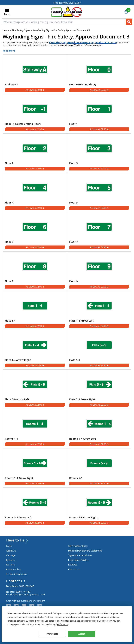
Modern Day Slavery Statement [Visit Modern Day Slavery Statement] (85, 551)
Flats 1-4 (10, 321)
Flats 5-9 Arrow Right (82, 399)
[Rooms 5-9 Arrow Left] (35, 507)
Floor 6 (9, 242)
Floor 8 (9, 281)
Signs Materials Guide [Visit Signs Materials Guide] (80, 555)
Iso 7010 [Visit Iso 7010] (10, 565)
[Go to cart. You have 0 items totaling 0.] (126, 12)
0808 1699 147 (26, 586)
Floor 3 (73, 163)
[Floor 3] (99, 153)
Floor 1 (73, 124)
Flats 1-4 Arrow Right (18, 360)
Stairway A (12, 85)
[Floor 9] (99, 271)
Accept (82, 634)
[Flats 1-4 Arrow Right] (35, 350)
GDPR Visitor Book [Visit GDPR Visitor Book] (78, 546)
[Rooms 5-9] (99, 468)
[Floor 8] (35, 271)
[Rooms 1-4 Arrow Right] (35, 468)
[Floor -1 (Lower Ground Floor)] (35, 114)
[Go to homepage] (67, 12)
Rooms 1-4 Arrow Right (19, 478)
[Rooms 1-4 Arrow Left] (99, 429)
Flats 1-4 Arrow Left (81, 321)
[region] (35, 69)
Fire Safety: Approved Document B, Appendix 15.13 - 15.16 (83, 42)
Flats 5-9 (75, 360)
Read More (9, 51)
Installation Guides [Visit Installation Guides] (78, 560)
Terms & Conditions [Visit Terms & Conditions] (17, 574)
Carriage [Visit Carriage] (11, 555)
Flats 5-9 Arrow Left (17, 399)
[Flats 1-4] (35, 311)
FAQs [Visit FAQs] (9, 546)
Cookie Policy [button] (105, 621)
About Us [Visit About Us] (11, 551)
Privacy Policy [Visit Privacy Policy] (13, 569)
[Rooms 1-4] (35, 429)
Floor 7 (73, 242)
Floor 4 (9, 203)
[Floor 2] (35, 153)
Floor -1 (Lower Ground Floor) (23, 124)
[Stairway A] (35, 74)
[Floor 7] (99, 232)
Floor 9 (73, 281)
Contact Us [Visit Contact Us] (74, 569)
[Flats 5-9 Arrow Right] (99, 389)
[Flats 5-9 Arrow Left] (35, 389)
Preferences (52, 634)
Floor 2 (9, 163)
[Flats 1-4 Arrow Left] (99, 311)
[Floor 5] (99, 192)
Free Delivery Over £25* (67, 3)
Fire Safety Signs (21, 30)
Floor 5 (73, 203)
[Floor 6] (35, 232)
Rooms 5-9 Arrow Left (18, 517)
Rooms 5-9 (76, 478)
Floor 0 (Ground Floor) (83, 85)
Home (6, 30)
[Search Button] (129, 22)
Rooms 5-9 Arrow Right (83, 517)
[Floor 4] (35, 192)
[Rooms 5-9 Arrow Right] (99, 507)
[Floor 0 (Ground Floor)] (99, 74)
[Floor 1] (99, 114)
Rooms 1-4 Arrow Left (83, 439)
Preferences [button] (62, 625)
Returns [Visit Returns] (10, 560)
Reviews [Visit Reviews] (73, 565)
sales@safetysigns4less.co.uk (29, 594)
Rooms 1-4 (11, 439)
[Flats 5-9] (99, 350)
